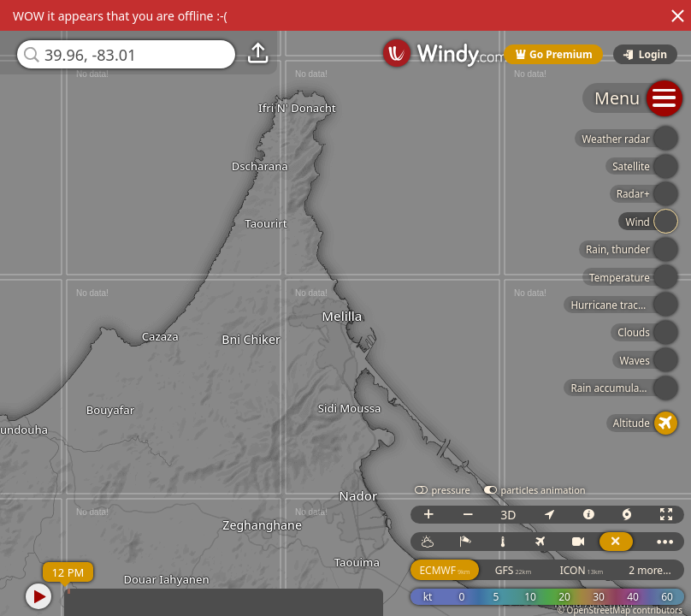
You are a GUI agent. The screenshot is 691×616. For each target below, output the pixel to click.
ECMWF (444, 570)
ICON (582, 570)
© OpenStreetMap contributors (620, 610)
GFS (513, 570)
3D (508, 515)
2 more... (650, 570)
